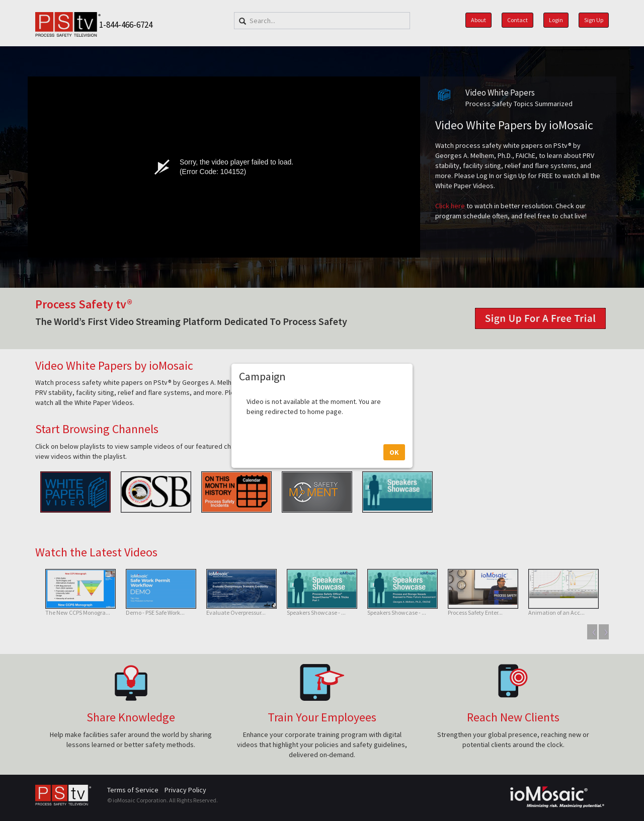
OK (394, 466)
